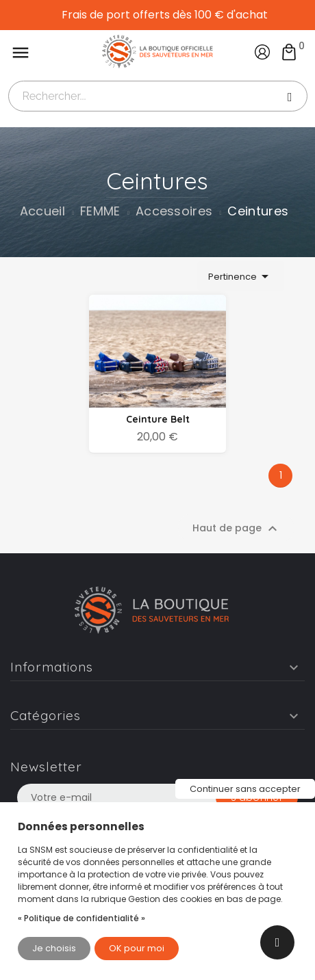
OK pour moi (137, 948)
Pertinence (241, 276)
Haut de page (237, 529)
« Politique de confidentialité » (81, 918)
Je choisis (54, 948)
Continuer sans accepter (245, 789)
